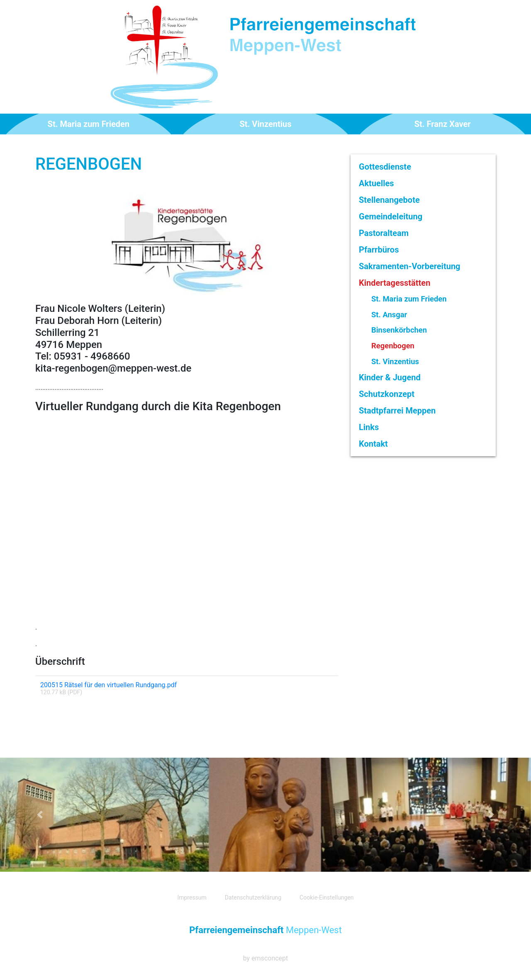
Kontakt (373, 444)
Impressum (192, 897)
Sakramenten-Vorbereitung (410, 266)
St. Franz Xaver (443, 124)
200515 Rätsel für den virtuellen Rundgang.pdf (108, 685)
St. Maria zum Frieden (89, 124)
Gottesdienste (385, 167)
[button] (40, 815)
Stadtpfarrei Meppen (397, 411)
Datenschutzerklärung (253, 897)
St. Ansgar (389, 315)
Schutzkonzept (387, 394)
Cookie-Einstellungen (326, 897)
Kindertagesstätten (395, 283)
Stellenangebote (389, 200)
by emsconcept (266, 958)
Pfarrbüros (379, 250)
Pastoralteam (384, 233)
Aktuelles (376, 183)
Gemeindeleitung (391, 216)
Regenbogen (393, 346)
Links (369, 427)
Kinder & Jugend (390, 377)
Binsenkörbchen (399, 330)
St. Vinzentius (266, 124)
